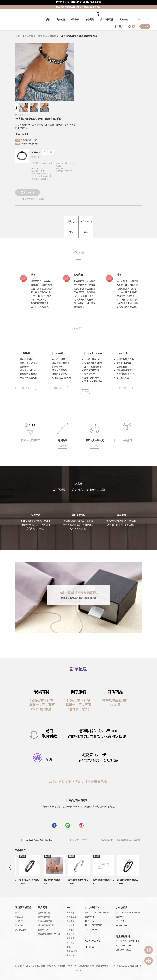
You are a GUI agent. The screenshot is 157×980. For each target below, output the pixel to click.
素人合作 (73, 966)
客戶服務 (124, 20)
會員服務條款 (102, 966)
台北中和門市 (92, 908)
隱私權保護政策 (86, 966)
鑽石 (48, 20)
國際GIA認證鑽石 (30, 440)
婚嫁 (69, 947)
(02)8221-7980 (91, 913)
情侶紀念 (71, 943)
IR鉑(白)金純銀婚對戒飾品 (121, 840)
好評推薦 (71, 930)
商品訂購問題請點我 (33, 199)
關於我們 (20, 966)
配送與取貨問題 (45, 921)
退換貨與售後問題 (46, 925)
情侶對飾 (90, 20)
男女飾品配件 (107, 20)
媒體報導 (71, 925)
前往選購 (26, 388)
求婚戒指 (60, 20)
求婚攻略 (71, 955)
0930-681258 (135, 913)
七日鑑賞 (41, 966)
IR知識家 (71, 913)
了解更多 (62, 446)
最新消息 (71, 921)
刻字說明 (36, 157)
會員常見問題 (44, 913)
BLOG (137, 20)
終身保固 (127, 440)
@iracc (84, 840)
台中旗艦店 (122, 908)
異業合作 (62, 966)
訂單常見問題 (44, 917)
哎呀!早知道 (72, 951)
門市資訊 (145, 27)
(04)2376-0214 (122, 913)
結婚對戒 (75, 20)
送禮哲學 (71, 938)
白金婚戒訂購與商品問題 (49, 934)
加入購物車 (28, 193)
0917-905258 (104, 913)
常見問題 (30, 966)
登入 (119, 27)
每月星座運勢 (73, 917)
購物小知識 (43, 930)
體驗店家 (71, 934)
